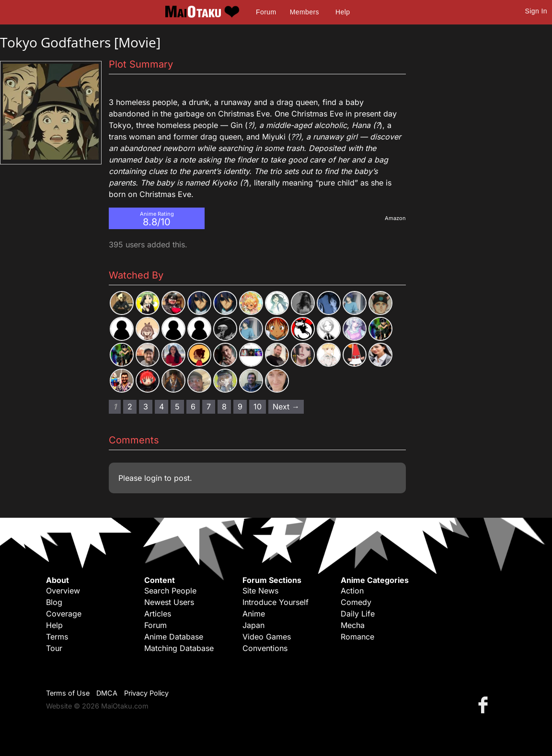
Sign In (536, 11)
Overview (63, 591)
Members (305, 12)
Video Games (267, 637)
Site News (260, 591)
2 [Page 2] (130, 407)
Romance (357, 637)
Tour (54, 648)
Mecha (353, 625)
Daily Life (358, 614)
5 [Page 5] (177, 407)
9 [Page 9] (240, 407)
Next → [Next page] (286, 407)
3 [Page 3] (146, 407)
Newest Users (169, 602)
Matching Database (179, 648)
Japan (253, 625)
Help (343, 12)
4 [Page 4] (161, 407)
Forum (266, 12)
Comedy (356, 602)
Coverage (64, 614)
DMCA (107, 693)
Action (352, 591)
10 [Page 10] (258, 407)
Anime (254, 614)
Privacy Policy (146, 693)
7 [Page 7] (209, 407)
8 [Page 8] (224, 407)
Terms (57, 637)
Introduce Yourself (276, 602)
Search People (170, 591)
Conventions (265, 648)
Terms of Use (68, 693)
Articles (158, 614)
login (153, 478)
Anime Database (174, 637)
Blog (54, 602)
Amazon (395, 218)
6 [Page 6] (193, 407)
